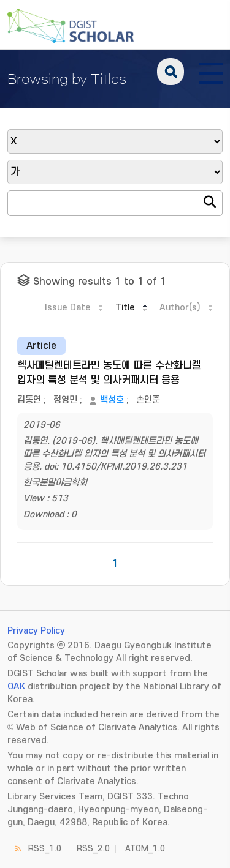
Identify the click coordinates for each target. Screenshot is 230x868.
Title (125, 308)
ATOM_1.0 (145, 849)
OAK (16, 687)
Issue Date (68, 308)
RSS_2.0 (93, 849)
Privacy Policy (36, 631)
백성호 (112, 400)
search (171, 72)
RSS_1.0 (45, 849)
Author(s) (180, 308)
